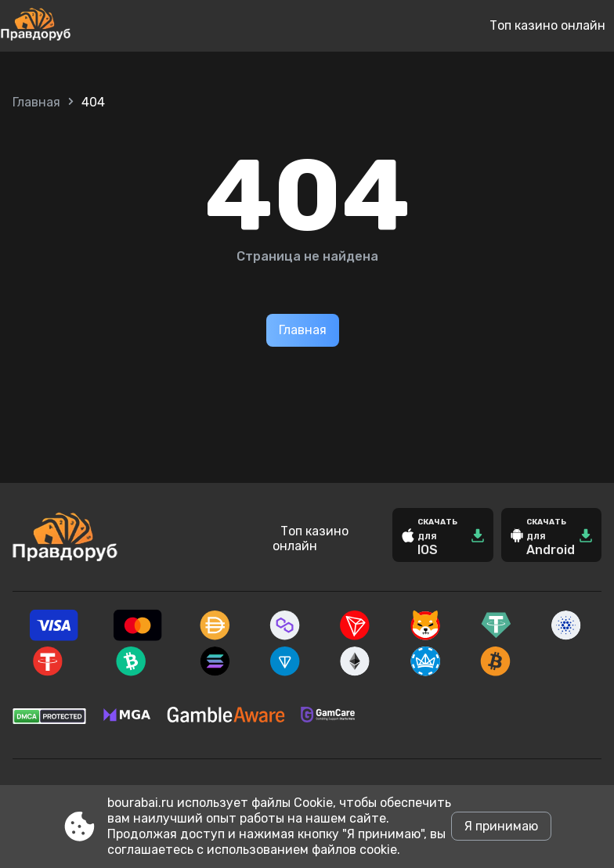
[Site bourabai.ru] (87, 26)
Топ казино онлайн (547, 25)
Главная (36, 102)
